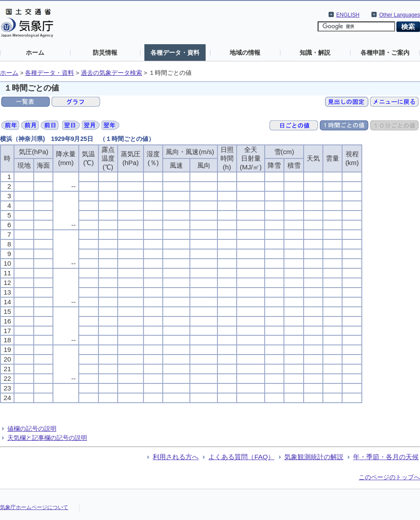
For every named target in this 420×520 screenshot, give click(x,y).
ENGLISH (348, 15)
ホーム (35, 53)
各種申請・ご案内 (385, 53)
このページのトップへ (389, 477)
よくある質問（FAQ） (241, 457)
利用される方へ (176, 457)
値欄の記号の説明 (32, 429)
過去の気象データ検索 (112, 73)
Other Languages (400, 15)
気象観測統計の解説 (314, 457)
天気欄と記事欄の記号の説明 (47, 438)
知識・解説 (315, 53)
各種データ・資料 (175, 53)
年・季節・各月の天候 (386, 457)
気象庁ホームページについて (34, 507)
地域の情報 (245, 53)
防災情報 (105, 53)
